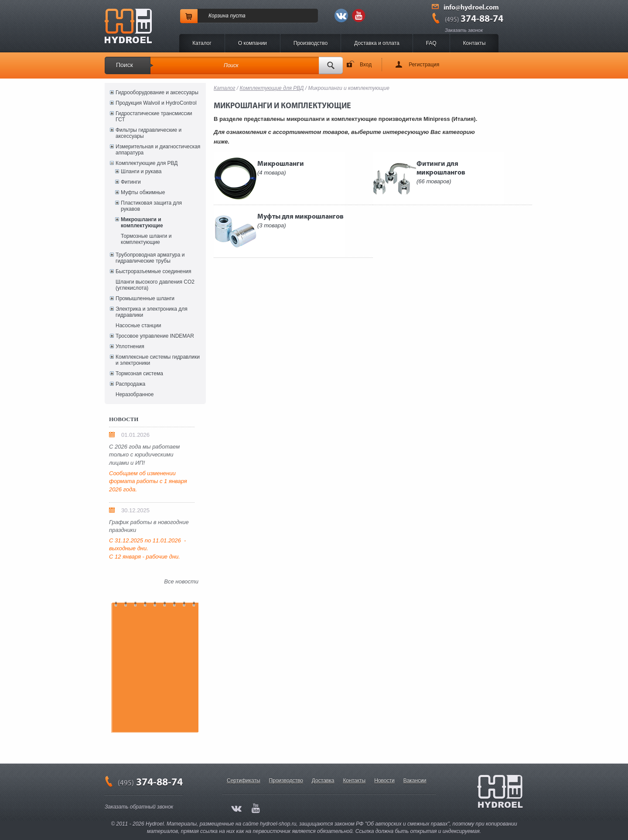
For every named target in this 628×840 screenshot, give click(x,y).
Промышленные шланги (145, 298)
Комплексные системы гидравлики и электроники (158, 360)
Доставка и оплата (377, 43)
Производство (311, 43)
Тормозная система (139, 374)
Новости (384, 781)
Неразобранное (135, 394)
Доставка (323, 781)
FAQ (431, 43)
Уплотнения (130, 346)
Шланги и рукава (141, 171)
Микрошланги (281, 168)
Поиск (125, 65)
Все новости (181, 581)
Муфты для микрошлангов (300, 221)
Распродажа (130, 384)
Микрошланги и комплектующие (142, 223)
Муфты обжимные (143, 192)
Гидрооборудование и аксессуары (157, 93)
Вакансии (415, 781)
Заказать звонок (464, 30)
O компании (253, 43)
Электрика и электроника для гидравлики (152, 312)
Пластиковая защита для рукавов (151, 206)
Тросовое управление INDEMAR (155, 336)
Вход (366, 65)
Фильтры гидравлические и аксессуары (148, 133)
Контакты (474, 43)
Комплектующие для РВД (147, 163)
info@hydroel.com (471, 8)
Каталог (202, 43)
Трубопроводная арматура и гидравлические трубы (150, 258)
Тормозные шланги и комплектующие (146, 239)
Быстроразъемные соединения (154, 271)
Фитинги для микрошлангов (441, 173)
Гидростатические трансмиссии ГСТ (154, 117)
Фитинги (131, 182)
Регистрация (424, 65)
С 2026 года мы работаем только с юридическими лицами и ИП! (144, 455)
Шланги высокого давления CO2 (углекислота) (155, 285)
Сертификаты (244, 781)
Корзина (218, 16)
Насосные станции (138, 326)
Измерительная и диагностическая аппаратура (158, 150)
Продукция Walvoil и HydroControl (156, 103)
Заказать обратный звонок (139, 807)
